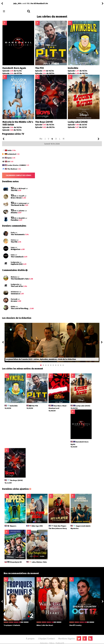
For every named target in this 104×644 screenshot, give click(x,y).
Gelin (12, 150)
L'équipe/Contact (46, 639)
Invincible (73, 68)
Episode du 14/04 (12, 71)
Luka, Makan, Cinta (37, 562)
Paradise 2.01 (26, 4)
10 (63, 365)
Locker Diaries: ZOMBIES (18, 165)
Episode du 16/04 (45, 71)
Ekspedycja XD (13, 562)
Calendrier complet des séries (19, 175)
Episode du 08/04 (78, 73)
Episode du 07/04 (12, 73)
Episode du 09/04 (45, 73)
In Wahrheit (13, 154)
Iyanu (11, 158)
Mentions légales (67, 639)
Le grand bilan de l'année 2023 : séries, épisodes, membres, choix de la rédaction (41, 359)
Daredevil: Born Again (14, 68)
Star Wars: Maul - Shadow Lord (58, 408)
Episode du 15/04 (78, 71)
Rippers (10, 526)
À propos (30, 639)
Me (41, 139)
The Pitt (39, 68)
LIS (10, 162)
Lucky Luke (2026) (78, 122)
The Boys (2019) (44, 122)
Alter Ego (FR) (35, 526)
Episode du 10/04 (12, 127)
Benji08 (7, 4)
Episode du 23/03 (77, 125)
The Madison (14, 169)
